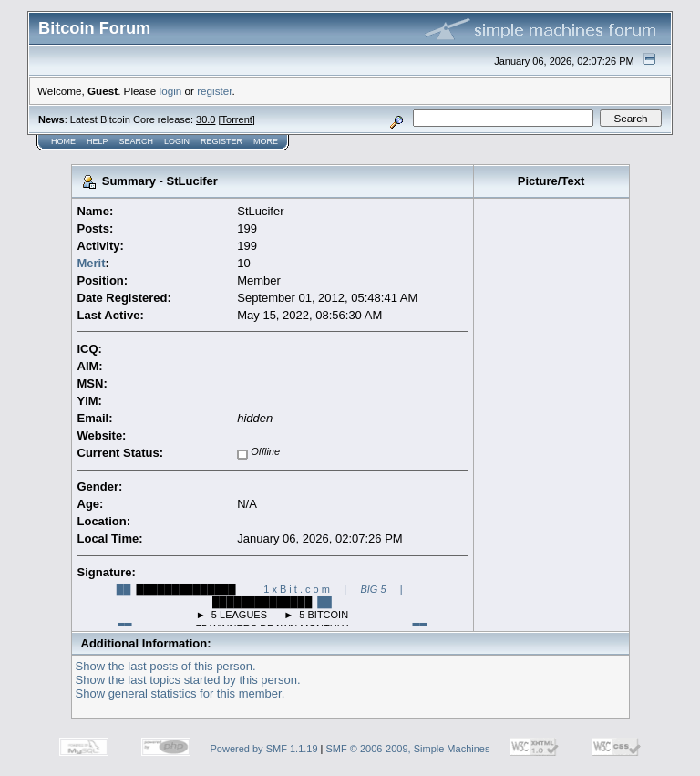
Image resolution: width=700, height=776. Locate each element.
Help (98, 141)
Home (63, 141)
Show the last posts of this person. (166, 666)
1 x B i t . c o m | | (333, 589)
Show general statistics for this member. (180, 693)
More (266, 141)
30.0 (206, 119)
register (214, 91)
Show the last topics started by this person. (188, 680)
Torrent (237, 119)
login (171, 91)
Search (137, 141)
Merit (92, 263)
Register (221, 141)
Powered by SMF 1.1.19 (264, 749)
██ (124, 589)
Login (177, 141)
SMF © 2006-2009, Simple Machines (408, 749)
